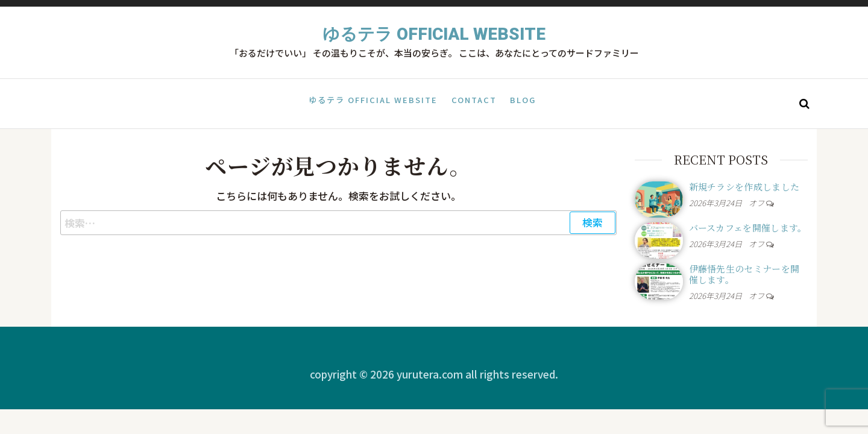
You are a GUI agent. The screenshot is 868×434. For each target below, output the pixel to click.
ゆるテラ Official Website (434, 34)
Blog (522, 103)
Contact (474, 103)
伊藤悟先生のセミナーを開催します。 (744, 274)
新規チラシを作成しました (744, 187)
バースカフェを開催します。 (748, 228)
